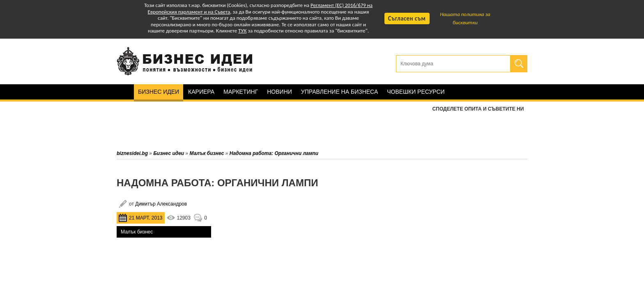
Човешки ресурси (416, 92)
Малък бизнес (137, 232)
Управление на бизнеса (339, 92)
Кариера (201, 92)
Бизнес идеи (159, 92)
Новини (279, 92)
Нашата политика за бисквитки (465, 18)
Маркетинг (241, 92)
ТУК (242, 31)
